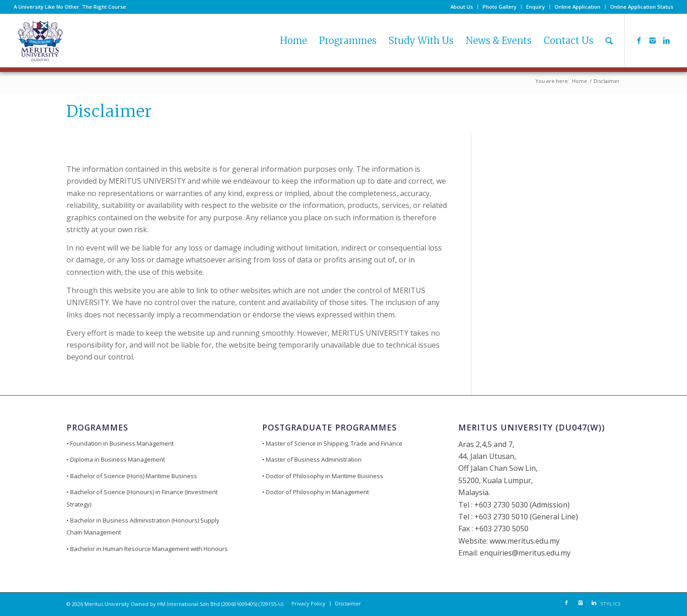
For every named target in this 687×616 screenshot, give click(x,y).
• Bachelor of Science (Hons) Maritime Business (132, 476)
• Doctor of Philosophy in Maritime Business (323, 476)
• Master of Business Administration (312, 459)
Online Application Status (642, 7)
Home (580, 81)
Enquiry (536, 7)
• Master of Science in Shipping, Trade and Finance (332, 443)
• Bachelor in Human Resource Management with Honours (147, 549)
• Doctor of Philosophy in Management (316, 492)
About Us (462, 7)
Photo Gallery (500, 7)
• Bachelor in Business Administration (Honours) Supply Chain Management (143, 526)
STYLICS (611, 604)
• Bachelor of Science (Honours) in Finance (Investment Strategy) (142, 498)
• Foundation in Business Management (120, 443)
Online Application (577, 7)
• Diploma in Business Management (116, 459)
